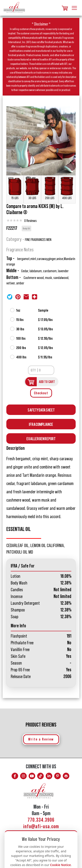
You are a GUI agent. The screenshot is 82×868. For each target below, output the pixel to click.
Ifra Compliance (41, 424)
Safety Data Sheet (41, 410)
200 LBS (50, 188)
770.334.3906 (41, 820)
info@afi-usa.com (41, 827)
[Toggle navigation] (74, 7)
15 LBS (15, 188)
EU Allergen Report (41, 438)
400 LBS (67, 188)
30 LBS (32, 188)
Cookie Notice (60, 865)
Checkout (41, 393)
